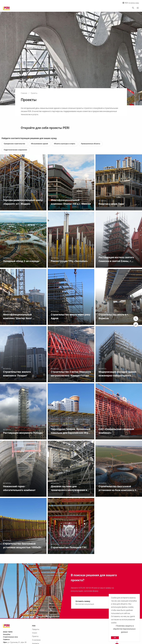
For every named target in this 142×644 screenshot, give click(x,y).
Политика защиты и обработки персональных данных (124, 629)
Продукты (36, 629)
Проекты (35, 636)
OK (115, 638)
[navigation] (99, 603)
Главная (24, 93)
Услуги (34, 633)
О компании (36, 640)
